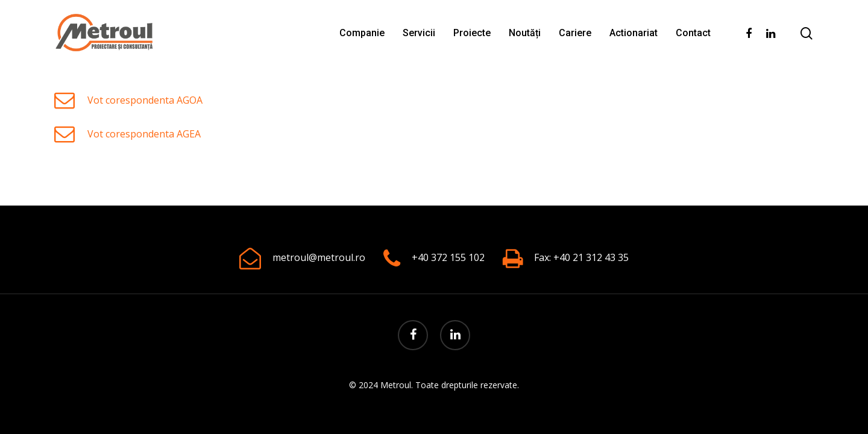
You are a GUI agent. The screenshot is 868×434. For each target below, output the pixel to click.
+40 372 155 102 (448, 257)
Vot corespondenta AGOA (145, 100)
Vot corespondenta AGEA (144, 134)
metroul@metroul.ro (319, 257)
